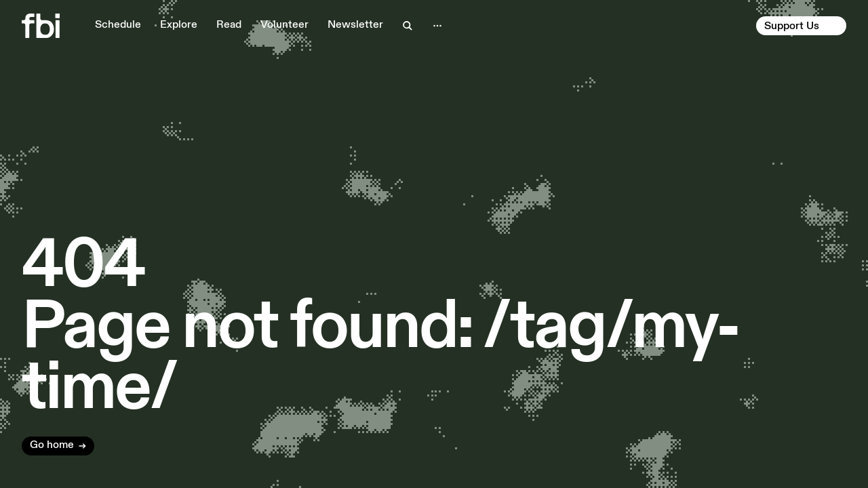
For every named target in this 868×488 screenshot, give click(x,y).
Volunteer (284, 25)
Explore (179, 25)
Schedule (118, 25)
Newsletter (355, 25)
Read (229, 25)
